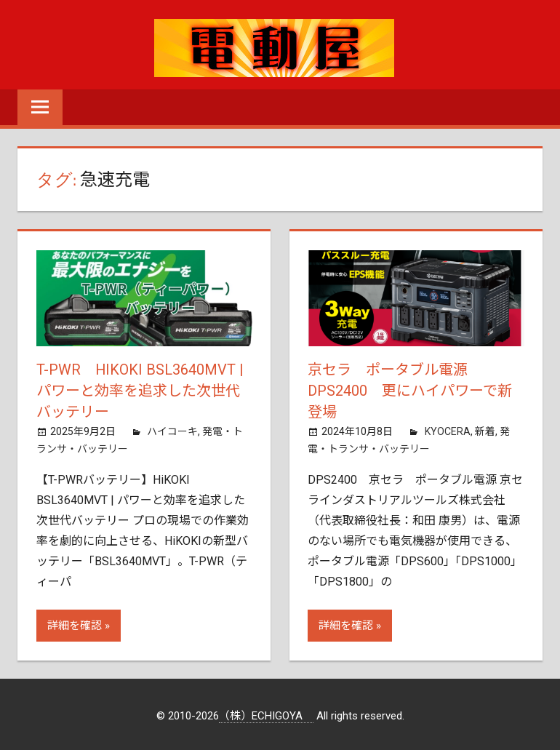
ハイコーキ (172, 429)
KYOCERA (448, 429)
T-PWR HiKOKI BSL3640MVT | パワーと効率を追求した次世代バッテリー (140, 390)
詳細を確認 (75, 623)
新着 (485, 429)
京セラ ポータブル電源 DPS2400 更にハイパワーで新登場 (410, 390)
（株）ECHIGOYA (266, 714)
